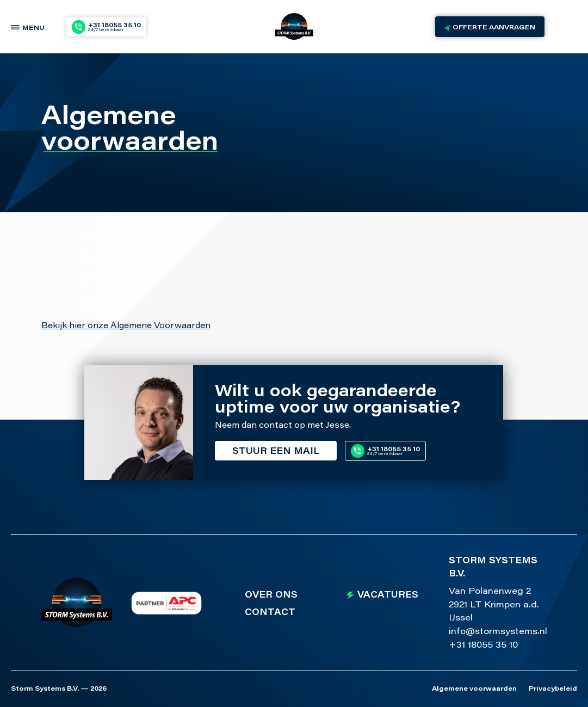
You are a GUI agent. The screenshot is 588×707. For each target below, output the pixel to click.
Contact (270, 613)
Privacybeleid (553, 689)
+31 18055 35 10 (483, 645)
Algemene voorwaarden (474, 689)
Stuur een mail (276, 452)
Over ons (271, 595)
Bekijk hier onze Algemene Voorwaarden (126, 326)
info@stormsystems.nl (498, 632)
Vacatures (388, 595)
